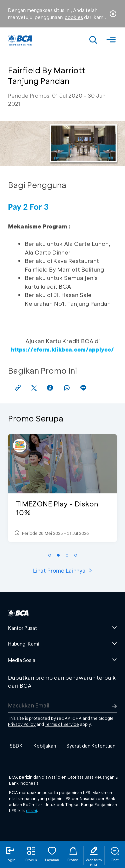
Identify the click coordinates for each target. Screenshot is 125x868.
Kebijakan (45, 746)
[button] (50, 555)
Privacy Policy (22, 724)
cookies (74, 17)
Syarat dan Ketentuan (91, 746)
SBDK (16, 746)
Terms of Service (62, 724)
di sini (31, 810)
